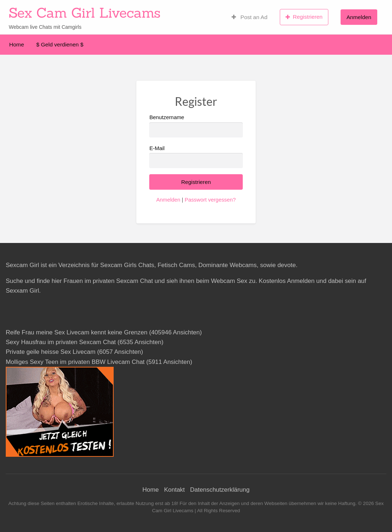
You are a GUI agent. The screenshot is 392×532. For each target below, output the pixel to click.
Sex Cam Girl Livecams (85, 13)
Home (17, 44)
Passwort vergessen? (210, 200)
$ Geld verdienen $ (60, 44)
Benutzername (196, 126)
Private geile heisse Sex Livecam (51, 352)
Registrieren (304, 17)
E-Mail (196, 157)
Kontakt (174, 490)
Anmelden (359, 17)
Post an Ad (250, 17)
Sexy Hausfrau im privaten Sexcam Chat (61, 342)
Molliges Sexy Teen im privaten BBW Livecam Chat (75, 362)
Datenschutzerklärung (220, 490)
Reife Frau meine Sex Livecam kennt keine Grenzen (77, 332)
